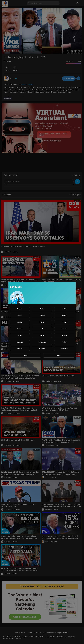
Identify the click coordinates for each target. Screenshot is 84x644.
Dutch (64, 309)
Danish (25, 355)
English (20, 309)
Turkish (42, 322)
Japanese (20, 342)
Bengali (64, 335)
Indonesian (64, 329)
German (42, 316)
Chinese (20, 329)
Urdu (42, 329)
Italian (64, 342)
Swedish (42, 349)
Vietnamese (64, 349)
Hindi (64, 322)
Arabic (42, 309)
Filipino (59, 355)
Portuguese (42, 342)
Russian (64, 316)
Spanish (20, 322)
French (20, 316)
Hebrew (42, 335)
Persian (20, 349)
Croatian (20, 335)
